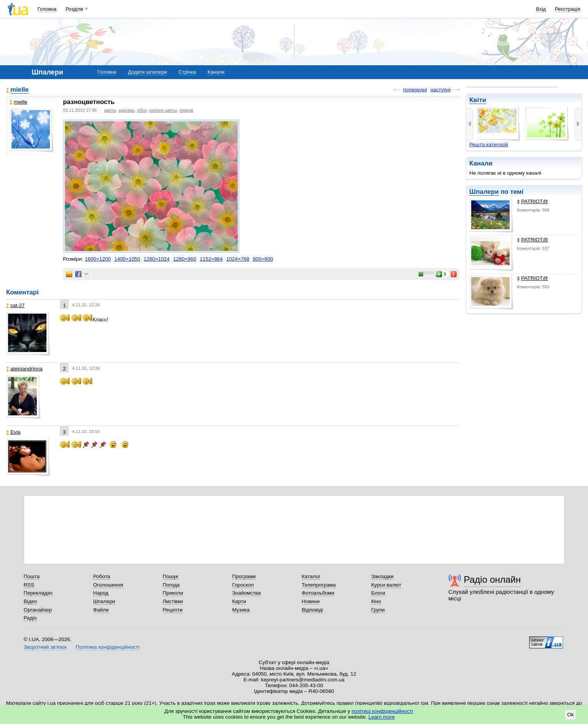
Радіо (30, 618)
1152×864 (211, 259)
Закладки (383, 576)
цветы (110, 110)
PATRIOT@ (533, 201)
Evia (13, 432)
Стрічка (187, 72)
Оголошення (108, 585)
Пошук (171, 576)
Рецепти (173, 610)
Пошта (32, 576)
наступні (441, 90)
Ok (571, 715)
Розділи (75, 9)
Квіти (478, 100)
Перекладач (38, 593)
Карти (239, 601)
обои (142, 110)
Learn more (382, 717)
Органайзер (38, 610)
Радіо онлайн (493, 579)
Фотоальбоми (318, 593)
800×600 (263, 259)
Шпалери (484, 192)
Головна (47, 9)
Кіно (376, 601)
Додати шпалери (147, 72)
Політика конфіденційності (107, 647)
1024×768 (238, 259)
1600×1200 (98, 259)
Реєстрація (568, 9)
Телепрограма (319, 585)
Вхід (541, 9)
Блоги (378, 593)
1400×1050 (127, 259)
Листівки (173, 601)
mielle (20, 90)
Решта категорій (489, 145)
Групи (378, 610)
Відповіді (313, 610)
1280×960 (185, 259)
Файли (101, 610)
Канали (216, 72)
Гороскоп (243, 585)
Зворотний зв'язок (45, 647)
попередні (415, 90)
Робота (102, 576)
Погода (171, 585)
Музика (241, 610)
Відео (31, 601)
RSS (29, 585)
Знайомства (247, 593)
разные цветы (163, 110)
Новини (311, 601)
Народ (101, 593)
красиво (127, 110)
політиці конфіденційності (383, 711)
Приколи (173, 593)
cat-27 (15, 305)
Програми (244, 576)
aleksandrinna (24, 369)
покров (186, 110)
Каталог (311, 576)
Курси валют (386, 585)
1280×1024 (157, 259)
